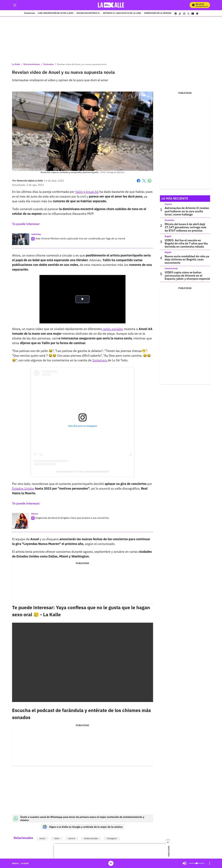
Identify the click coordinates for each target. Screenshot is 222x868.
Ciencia (168, 204)
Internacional (171, 268)
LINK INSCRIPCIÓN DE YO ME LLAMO (56, 13)
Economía (169, 220)
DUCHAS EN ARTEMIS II (88, 13)
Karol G (72, 838)
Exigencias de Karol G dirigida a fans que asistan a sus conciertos (72, 518)
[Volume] (197, 863)
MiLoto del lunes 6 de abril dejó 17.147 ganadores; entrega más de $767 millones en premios (185, 227)
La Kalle (16, 64)
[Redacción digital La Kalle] (30, 181)
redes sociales (112, 329)
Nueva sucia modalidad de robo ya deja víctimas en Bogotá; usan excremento (187, 259)
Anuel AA (92, 192)
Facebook (139, 181)
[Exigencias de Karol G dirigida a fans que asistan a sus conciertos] (21, 521)
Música (35, 514)
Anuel (42, 838)
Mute (185, 863)
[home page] (111, 5)
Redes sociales (91, 838)
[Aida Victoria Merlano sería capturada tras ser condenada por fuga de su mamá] (21, 239)
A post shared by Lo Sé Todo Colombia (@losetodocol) (82, 472)
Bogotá (168, 236)
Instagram (100, 360)
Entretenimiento (32, 64)
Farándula (48, 64)
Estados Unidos (23, 488)
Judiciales (36, 234)
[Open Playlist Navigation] (210, 863)
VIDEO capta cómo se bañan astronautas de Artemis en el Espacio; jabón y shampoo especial (187, 276)
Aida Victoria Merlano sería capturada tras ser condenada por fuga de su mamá (80, 238)
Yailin (79, 192)
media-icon (111, 863)
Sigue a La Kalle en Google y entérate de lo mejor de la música (82, 827)
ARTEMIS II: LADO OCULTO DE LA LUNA (122, 13)
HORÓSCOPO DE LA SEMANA (158, 13)
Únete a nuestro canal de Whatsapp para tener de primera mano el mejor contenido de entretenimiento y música (79, 818)
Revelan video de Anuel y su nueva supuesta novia (82, 64)
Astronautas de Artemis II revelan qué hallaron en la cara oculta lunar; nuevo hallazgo (187, 211)
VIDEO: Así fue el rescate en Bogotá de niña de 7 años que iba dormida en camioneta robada (186, 243)
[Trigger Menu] (15, 5)
